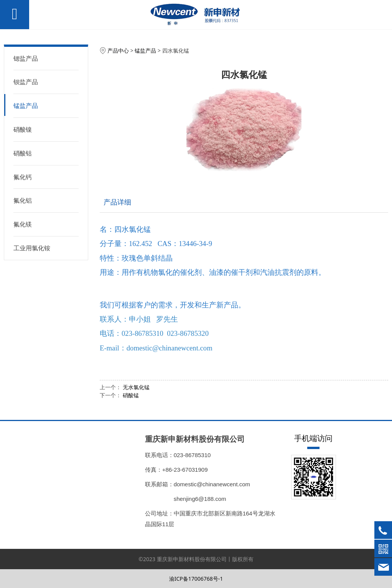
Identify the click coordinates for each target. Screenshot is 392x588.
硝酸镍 (23, 129)
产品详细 (117, 202)
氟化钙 (23, 177)
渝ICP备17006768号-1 (196, 579)
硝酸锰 (131, 395)
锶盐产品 (26, 58)
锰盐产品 (26, 106)
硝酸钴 (23, 153)
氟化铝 (23, 200)
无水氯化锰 (136, 387)
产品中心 (118, 50)
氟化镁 (23, 224)
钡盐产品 (26, 82)
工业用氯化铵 (32, 248)
